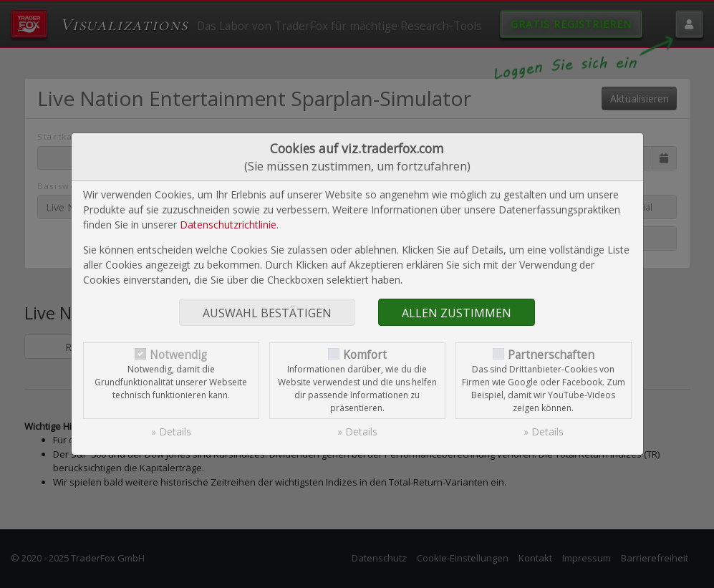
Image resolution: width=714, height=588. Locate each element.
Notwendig (178, 355)
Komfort (365, 355)
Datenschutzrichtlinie (228, 225)
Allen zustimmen (457, 313)
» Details (171, 432)
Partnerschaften (551, 355)
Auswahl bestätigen (267, 313)
